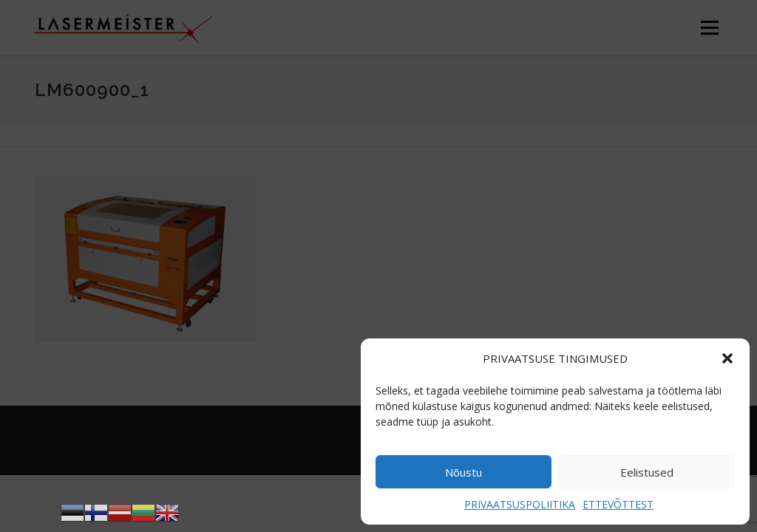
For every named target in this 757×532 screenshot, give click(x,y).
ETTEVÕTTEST (618, 504)
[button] (727, 358)
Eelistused (647, 472)
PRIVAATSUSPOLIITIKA (520, 504)
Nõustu (464, 472)
